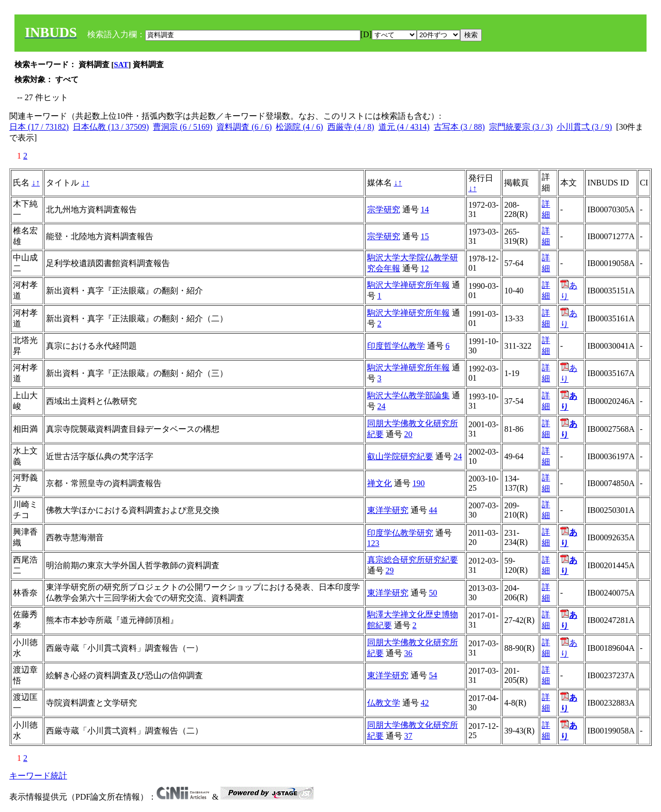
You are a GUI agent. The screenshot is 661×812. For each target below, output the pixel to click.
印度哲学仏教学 (396, 346)
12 (425, 268)
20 (408, 434)
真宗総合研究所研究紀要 (413, 560)
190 (419, 483)
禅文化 (380, 483)
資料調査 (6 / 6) (244, 127)
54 (433, 675)
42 (425, 703)
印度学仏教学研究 (400, 533)
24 (382, 406)
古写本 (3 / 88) (459, 127)
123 (373, 543)
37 (408, 736)
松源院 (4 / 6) (299, 127)
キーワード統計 (38, 776)
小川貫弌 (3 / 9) (584, 127)
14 (425, 209)
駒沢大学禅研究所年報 (408, 285)
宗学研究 (384, 209)
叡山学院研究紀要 (400, 456)
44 (433, 510)
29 (390, 571)
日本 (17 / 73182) (39, 127)
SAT (121, 65)
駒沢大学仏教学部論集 (408, 395)
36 (408, 653)
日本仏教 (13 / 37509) (111, 127)
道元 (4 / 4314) (404, 127)
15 (425, 236)
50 (433, 593)
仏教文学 (384, 703)
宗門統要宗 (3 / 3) (521, 127)
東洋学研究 (388, 510)
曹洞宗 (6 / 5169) (183, 127)
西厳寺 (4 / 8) (351, 127)
